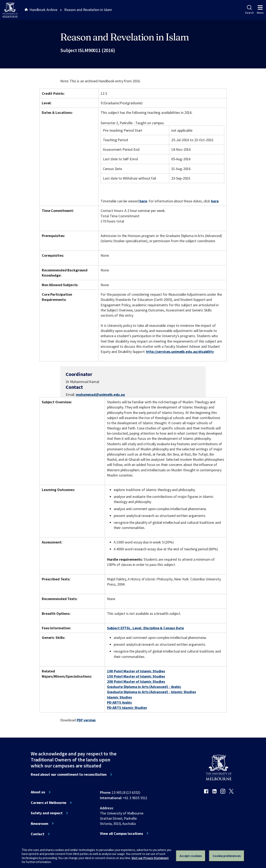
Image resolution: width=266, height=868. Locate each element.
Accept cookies (191, 856)
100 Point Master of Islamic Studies (136, 671)
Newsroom (39, 824)
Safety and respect (47, 813)
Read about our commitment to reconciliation (69, 774)
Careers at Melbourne (49, 803)
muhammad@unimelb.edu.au (100, 395)
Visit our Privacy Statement (150, 858)
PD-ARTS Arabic (120, 702)
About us (38, 792)
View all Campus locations (121, 834)
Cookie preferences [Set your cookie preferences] (227, 856)
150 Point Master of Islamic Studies (136, 676)
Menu (260, 10)
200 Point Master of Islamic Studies (136, 681)
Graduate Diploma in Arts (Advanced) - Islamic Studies (151, 692)
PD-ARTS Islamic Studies (127, 708)
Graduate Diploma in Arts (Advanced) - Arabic (144, 687)
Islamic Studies (119, 697)
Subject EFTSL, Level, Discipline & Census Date (145, 628)
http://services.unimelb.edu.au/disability (180, 352)
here (143, 201)
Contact (38, 834)
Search (249, 10)
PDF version (86, 720)
